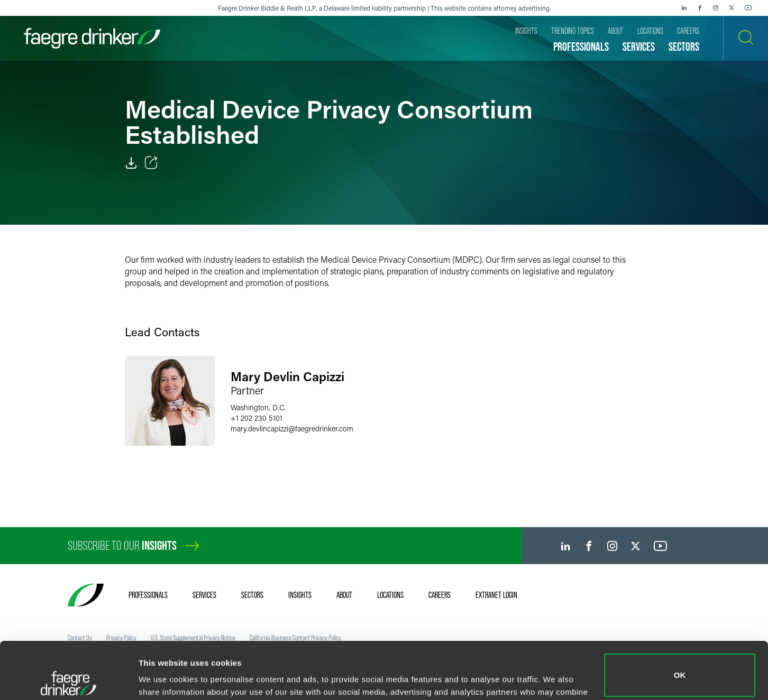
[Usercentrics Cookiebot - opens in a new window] (68, 679)
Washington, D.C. (258, 407)
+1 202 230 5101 (257, 418)
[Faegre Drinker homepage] (92, 38)
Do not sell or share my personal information (680, 665)
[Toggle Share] (151, 163)
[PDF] (131, 163)
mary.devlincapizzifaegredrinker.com (292, 429)
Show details (163, 677)
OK (680, 618)
